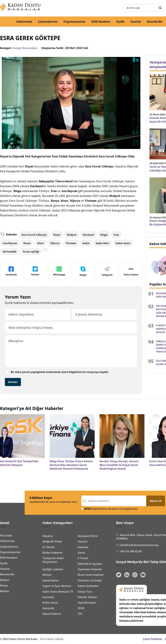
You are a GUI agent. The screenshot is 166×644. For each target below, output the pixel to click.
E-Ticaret (83, 558)
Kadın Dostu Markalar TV (58, 592)
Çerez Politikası (153, 639)
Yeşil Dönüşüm (87, 603)
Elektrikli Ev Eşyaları (90, 564)
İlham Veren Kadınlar (91, 575)
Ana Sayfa (6, 535)
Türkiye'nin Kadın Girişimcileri (53, 560)
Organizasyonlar (74, 22)
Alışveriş (48, 536)
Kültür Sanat (50, 603)
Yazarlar (136, 22)
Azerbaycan (10, 243)
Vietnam (71, 243)
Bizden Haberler (52, 553)
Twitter (35, 271)
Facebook (11, 271)
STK (80, 614)
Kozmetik (48, 597)
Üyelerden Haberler (90, 569)
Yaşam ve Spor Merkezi (57, 586)
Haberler (83, 547)
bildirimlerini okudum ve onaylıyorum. (110, 509)
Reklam (5, 591)
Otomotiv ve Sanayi (90, 580)
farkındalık (10, 251)
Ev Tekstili (48, 547)
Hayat (57, 235)
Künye (4, 585)
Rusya (27, 243)
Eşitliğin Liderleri (53, 569)
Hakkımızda (24, 22)
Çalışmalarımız (48, 22)
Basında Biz (155, 22)
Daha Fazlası (131, 271)
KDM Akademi (101, 22)
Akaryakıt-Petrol (88, 536)
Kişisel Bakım (51, 580)
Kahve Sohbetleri (88, 586)
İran (116, 235)
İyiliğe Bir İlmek (52, 541)
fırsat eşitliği (31, 251)
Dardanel (88, 235)
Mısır (41, 243)
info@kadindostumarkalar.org (139, 545)
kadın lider (103, 243)
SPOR (81, 608)
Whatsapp (59, 271)
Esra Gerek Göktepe (34, 235)
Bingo (104, 235)
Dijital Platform (52, 614)
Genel (81, 553)
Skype (83, 271)
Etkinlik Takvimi (87, 597)
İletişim (5, 580)
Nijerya (55, 243)
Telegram (107, 271)
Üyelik (120, 22)
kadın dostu (123, 243)
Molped (72, 235)
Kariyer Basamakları (25, 48)
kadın (86, 243)
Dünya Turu (85, 592)
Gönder (13, 382)
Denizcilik (48, 608)
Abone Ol (156, 501)
